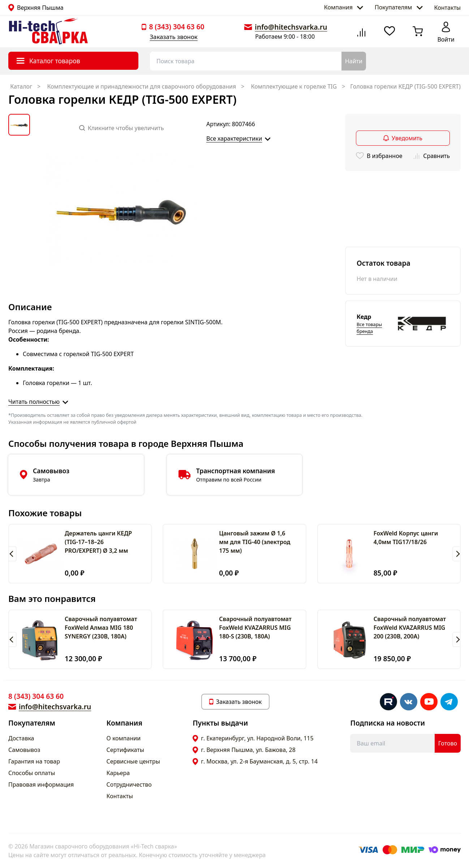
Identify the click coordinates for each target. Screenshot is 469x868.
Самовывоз (24, 750)
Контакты (448, 8)
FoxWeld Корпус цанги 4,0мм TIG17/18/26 (406, 538)
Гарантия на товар (34, 761)
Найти (354, 61)
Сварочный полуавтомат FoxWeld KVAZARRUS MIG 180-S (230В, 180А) (255, 628)
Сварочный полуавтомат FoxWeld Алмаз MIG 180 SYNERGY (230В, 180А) (101, 628)
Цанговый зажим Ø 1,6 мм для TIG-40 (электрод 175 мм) (255, 542)
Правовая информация (41, 784)
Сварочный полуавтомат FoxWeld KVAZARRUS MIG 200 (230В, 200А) (410, 628)
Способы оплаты (32, 773)
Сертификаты (125, 750)
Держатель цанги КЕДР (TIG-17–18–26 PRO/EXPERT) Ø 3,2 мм (98, 542)
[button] (12, 554)
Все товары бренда (369, 328)
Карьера (118, 773)
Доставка (21, 738)
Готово (448, 743)
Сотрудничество (129, 784)
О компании (124, 738)
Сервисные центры (133, 761)
